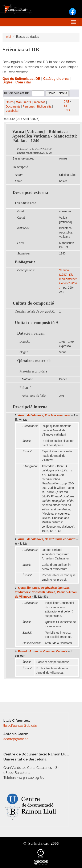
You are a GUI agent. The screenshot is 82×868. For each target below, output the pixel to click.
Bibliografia (44, 107)
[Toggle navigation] (74, 22)
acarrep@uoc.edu (17, 739)
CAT (67, 102)
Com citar (23, 82)
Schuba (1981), (68, 279)
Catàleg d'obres (56, 79)
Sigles (8, 82)
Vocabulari (12, 111)
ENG (67, 110)
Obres (10, 102)
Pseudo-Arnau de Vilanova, (43, 651)
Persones (29, 107)
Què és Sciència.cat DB (21, 79)
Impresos (39, 102)
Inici (8, 37)
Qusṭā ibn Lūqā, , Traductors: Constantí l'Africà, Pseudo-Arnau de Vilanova (46, 592)
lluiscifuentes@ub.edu (21, 726)
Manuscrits (24, 102)
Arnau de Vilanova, (44, 415)
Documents (13, 107)
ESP (67, 106)
